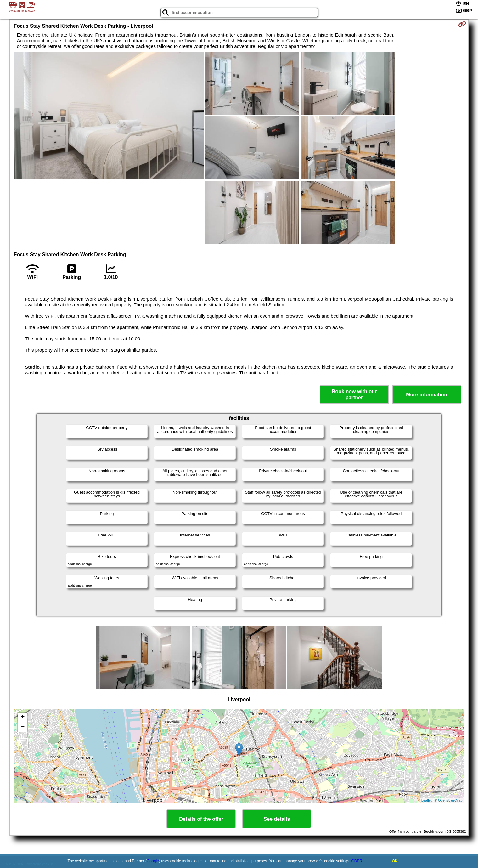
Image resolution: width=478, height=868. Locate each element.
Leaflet (427, 800)
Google (153, 861)
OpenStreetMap (450, 800)
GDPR (357, 861)
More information (427, 395)
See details (277, 819)
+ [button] (22, 718)
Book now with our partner (354, 394)
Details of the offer (201, 819)
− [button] (22, 727)
